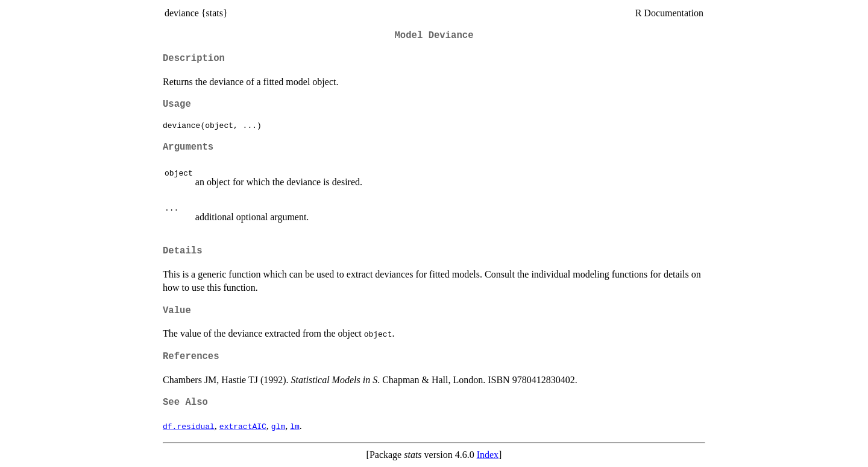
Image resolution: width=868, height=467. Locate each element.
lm (295, 426)
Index (488, 455)
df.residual (189, 426)
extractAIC (243, 426)
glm (278, 426)
